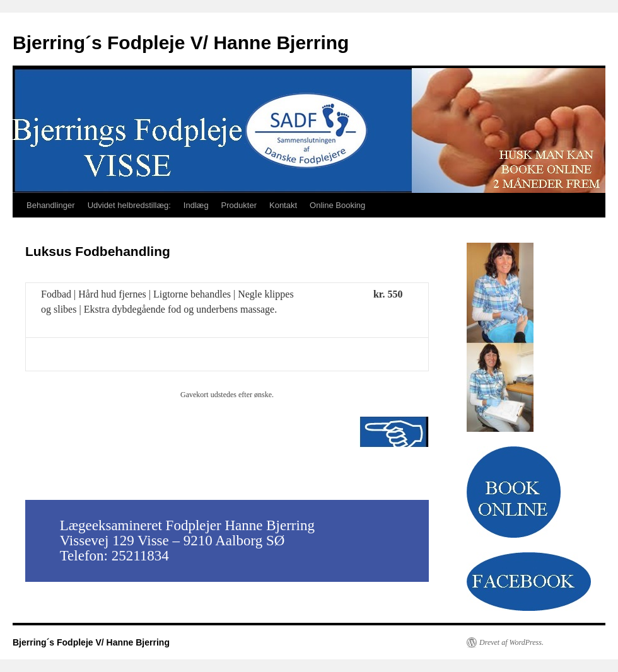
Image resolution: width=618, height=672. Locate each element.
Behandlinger (51, 205)
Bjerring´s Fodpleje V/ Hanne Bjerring (181, 43)
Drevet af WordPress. (511, 642)
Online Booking (337, 205)
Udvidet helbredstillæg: (129, 205)
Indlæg (196, 205)
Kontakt (283, 205)
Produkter (239, 205)
